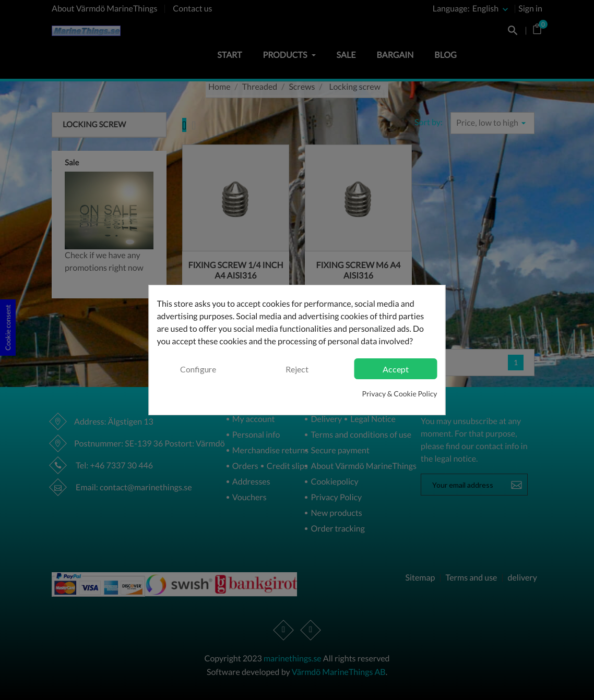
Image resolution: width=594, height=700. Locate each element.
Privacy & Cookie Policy (399, 394)
